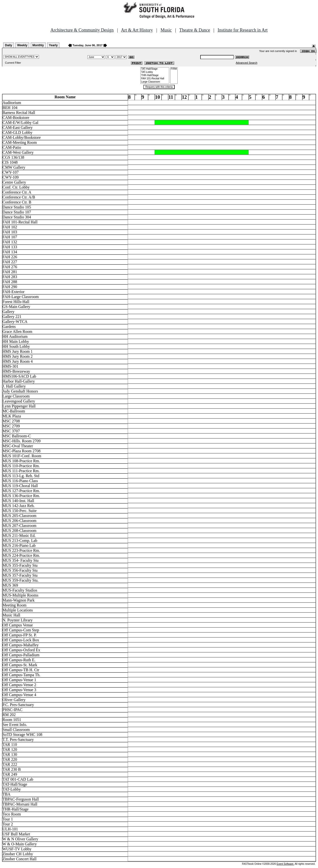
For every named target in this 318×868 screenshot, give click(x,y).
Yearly (53, 45)
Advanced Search (247, 63)
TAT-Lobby (155, 72)
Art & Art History (137, 30)
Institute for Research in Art (243, 30)
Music (166, 30)
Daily (9, 45)
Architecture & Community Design (82, 30)
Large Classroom (155, 82)
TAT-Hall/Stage (155, 69)
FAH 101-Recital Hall (155, 79)
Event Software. (285, 864)
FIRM (174, 69)
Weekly (22, 45)
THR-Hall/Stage (155, 76)
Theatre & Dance (195, 30)
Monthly (38, 45)
